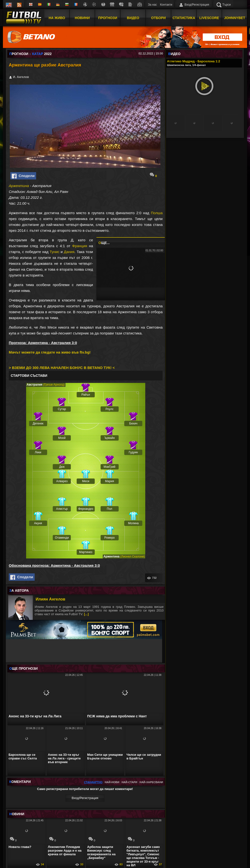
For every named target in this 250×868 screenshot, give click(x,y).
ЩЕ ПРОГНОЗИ (23, 668)
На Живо (57, 18)
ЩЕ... (104, 243)
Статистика (184, 18)
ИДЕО (174, 54)
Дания (69, 252)
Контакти (166, 5)
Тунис (54, 252)
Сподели (23, 176)
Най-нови (112, 782)
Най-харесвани (151, 782)
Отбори (158, 18)
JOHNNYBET (235, 18)
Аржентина (19, 186)
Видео (133, 18)
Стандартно (93, 782)
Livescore (209, 18)
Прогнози (108, 18)
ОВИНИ (17, 814)
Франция (79, 246)
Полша (157, 213)
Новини (82, 18)
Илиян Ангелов (50, 599)
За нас (152, 5)
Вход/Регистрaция (85, 798)
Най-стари (129, 782)
